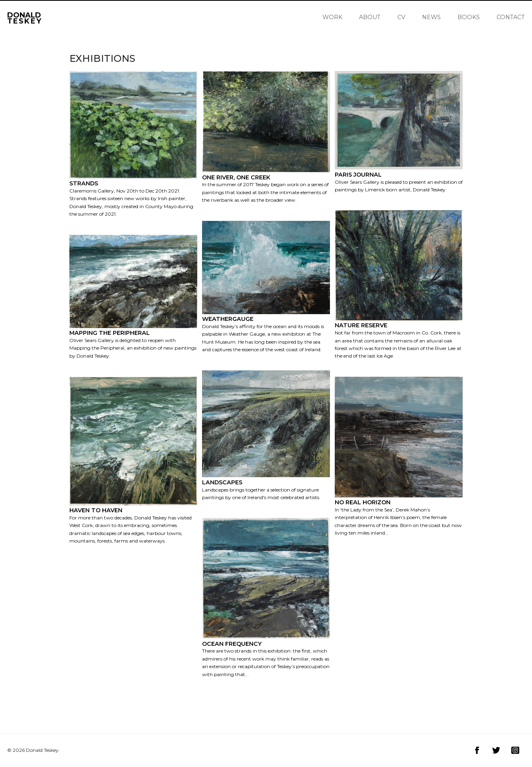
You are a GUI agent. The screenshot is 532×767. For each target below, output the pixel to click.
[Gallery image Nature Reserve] (399, 338)
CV (401, 17)
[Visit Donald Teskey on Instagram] (515, 750)
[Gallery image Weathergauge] (266, 331)
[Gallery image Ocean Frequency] (266, 656)
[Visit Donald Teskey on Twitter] (496, 750)
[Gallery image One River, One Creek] (266, 186)
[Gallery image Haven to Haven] (133, 523)
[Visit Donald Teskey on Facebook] (477, 750)
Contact (511, 17)
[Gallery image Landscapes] (266, 487)
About (370, 17)
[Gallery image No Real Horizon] (399, 515)
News (431, 17)
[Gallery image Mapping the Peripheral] (133, 341)
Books (469, 17)
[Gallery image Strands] (133, 196)
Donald (25, 17)
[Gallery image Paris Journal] (399, 179)
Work (332, 17)
